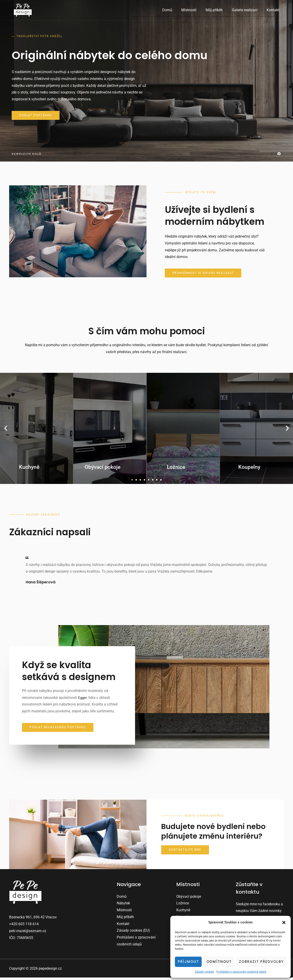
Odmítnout (219, 962)
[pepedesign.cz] (23, 10)
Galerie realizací (247, 10)
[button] (284, 922)
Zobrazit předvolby (261, 962)
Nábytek (123, 906)
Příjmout (188, 962)
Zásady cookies (204, 972)
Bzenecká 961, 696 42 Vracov (33, 920)
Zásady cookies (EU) (133, 933)
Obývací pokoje (189, 899)
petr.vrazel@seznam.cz (28, 933)
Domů (175, 10)
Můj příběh (219, 10)
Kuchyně (183, 913)
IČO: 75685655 (21, 940)
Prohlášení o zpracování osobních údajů (241, 972)
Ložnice (183, 906)
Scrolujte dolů (27, 155)
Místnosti (195, 10)
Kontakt (274, 10)
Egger (83, 700)
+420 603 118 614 (24, 926)
